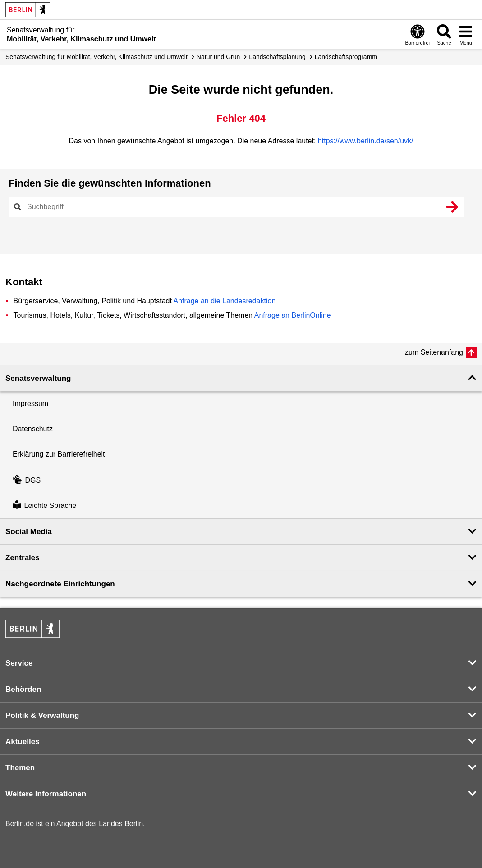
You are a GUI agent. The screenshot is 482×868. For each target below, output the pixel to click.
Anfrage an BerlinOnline (293, 315)
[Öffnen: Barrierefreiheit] (418, 34)
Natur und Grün (218, 57)
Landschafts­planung (277, 57)
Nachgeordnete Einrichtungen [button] (60, 584)
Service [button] (19, 663)
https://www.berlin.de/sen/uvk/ (366, 141)
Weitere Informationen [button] (46, 794)
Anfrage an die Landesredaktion (224, 301)
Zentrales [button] (23, 558)
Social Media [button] (29, 532)
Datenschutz (33, 429)
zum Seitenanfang (434, 352)
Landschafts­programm (346, 57)
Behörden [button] (23, 689)
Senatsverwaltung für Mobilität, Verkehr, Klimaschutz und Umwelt (96, 57)
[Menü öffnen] (466, 34)
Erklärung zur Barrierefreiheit (59, 454)
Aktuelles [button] (23, 742)
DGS (27, 480)
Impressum (30, 404)
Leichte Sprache (44, 505)
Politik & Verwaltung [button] (42, 715)
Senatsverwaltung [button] (38, 378)
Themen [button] (20, 768)
